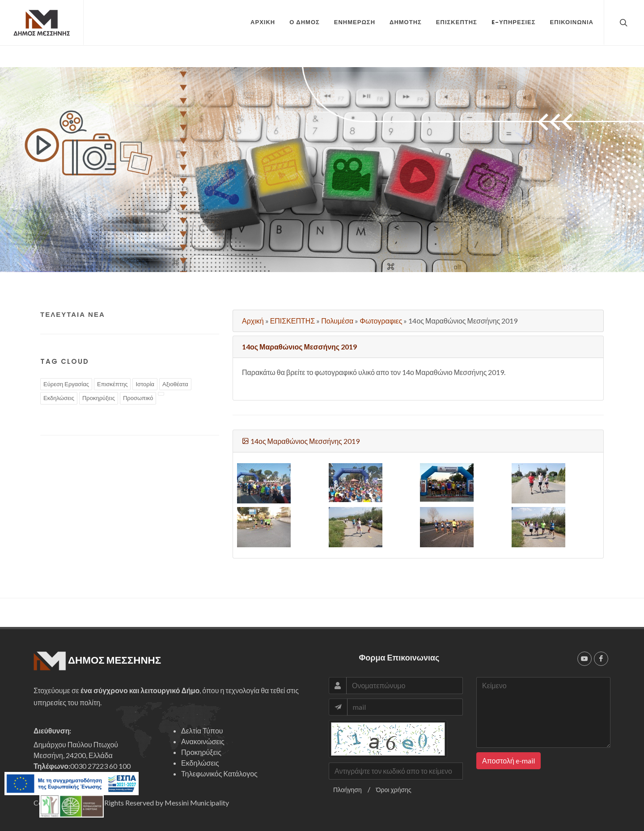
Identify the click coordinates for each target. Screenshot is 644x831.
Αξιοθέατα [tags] (175, 384)
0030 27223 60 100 (100, 766)
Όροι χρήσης (394, 790)
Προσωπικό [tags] (138, 398)
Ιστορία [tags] (145, 384)
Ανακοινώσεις (203, 741)
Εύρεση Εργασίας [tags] (66, 384)
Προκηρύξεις (201, 752)
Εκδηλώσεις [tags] (59, 398)
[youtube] (585, 659)
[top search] (623, 22)
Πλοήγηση (347, 790)
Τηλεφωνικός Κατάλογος (219, 773)
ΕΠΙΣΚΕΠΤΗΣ (293, 321)
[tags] (161, 394)
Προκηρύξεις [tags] (99, 398)
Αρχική (253, 321)
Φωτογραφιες (381, 321)
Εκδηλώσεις (200, 763)
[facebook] (601, 659)
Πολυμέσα (337, 321)
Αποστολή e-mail (508, 761)
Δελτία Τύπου (202, 731)
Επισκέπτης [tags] (112, 384)
